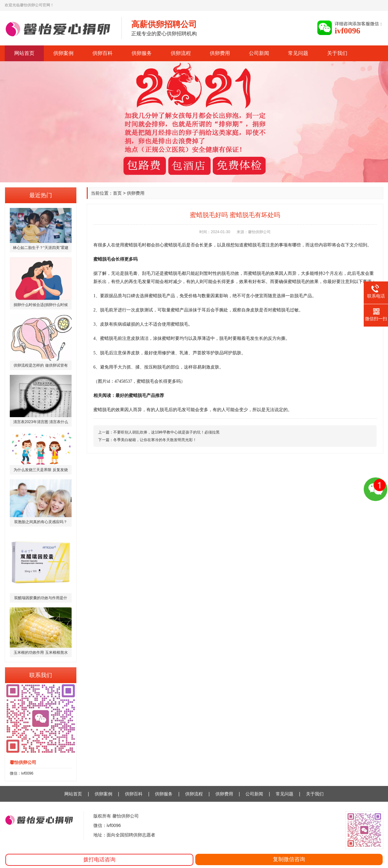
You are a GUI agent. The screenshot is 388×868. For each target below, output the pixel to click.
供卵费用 (220, 53)
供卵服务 (142, 53)
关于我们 (337, 53)
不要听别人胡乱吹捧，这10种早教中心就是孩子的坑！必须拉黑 (166, 432)
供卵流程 (181, 53)
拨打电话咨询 (99, 860)
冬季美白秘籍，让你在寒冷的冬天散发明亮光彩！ (155, 440)
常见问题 (298, 53)
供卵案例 (63, 53)
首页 (117, 193)
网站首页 (24, 53)
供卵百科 (103, 53)
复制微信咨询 (289, 859)
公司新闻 (259, 53)
